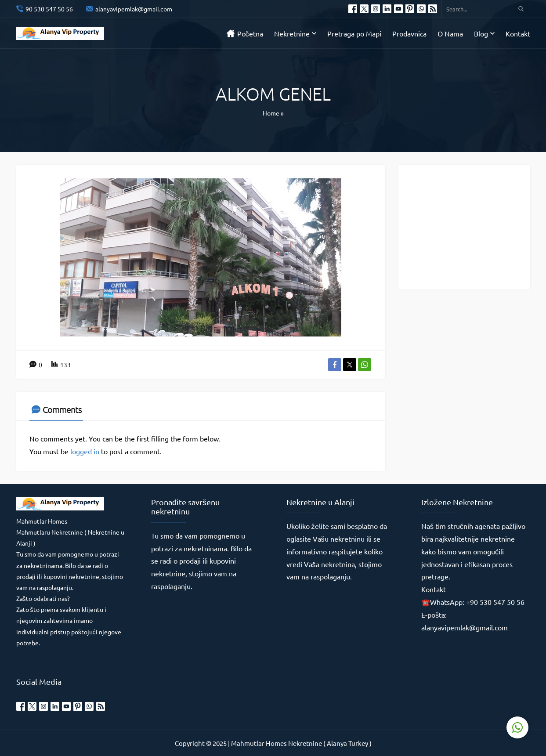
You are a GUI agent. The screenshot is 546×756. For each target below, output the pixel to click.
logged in (85, 451)
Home (271, 113)
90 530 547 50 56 (49, 9)
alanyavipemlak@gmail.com (134, 9)
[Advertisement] (471, 227)
